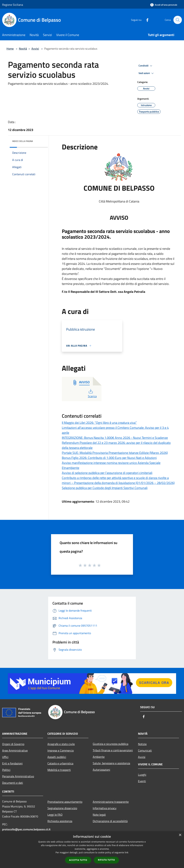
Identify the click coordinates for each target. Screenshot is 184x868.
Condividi (146, 66)
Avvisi (35, 49)
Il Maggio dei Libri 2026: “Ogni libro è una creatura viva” (99, 423)
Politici (6, 770)
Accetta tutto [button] (78, 860)
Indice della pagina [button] (23, 141)
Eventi (142, 781)
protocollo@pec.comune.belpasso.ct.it (26, 829)
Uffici (5, 757)
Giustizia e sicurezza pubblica (111, 744)
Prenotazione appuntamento (65, 802)
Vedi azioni (147, 73)
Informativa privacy (105, 808)
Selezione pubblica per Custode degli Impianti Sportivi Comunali (105, 488)
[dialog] (92, 850)
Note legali (99, 815)
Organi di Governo (13, 744)
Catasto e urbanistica (60, 763)
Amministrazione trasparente (111, 802)
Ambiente (99, 757)
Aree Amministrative (15, 750)
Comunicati (145, 750)
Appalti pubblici (57, 757)
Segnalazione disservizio (62, 808)
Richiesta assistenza (60, 821)
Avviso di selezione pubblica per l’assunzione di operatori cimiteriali (107, 473)
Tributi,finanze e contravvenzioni (113, 750)
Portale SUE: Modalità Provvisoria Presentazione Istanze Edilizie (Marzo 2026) (115, 453)
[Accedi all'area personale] (164, 5)
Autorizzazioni (101, 770)
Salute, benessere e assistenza (111, 763)
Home (10, 49)
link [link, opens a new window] (127, 852)
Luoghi (142, 775)
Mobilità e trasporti (59, 770)
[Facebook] (146, 20)
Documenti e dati (13, 783)
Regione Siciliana (13, 5)
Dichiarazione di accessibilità (110, 821)
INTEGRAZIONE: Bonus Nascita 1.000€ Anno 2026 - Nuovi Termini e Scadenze (115, 438)
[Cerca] (178, 20)
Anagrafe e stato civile (61, 744)
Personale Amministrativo (18, 776)
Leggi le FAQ (55, 815)
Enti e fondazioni (12, 763)
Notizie (142, 744)
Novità (23, 49)
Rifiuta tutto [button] (106, 860)
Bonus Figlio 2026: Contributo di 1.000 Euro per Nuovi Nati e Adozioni (109, 458)
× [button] (180, 835)
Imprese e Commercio (61, 750)
